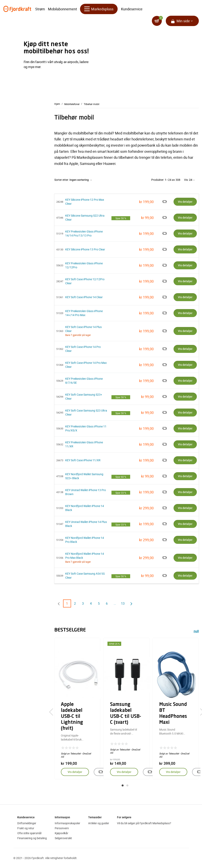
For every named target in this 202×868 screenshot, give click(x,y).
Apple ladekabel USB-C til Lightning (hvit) (72, 717)
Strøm (40, 10)
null (196, 632)
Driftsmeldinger (27, 823)
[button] (123, 785)
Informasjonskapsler (67, 823)
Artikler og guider (99, 823)
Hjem (57, 104)
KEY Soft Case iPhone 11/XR (83, 460)
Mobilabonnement (62, 10)
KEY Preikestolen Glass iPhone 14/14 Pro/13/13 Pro (84, 233)
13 (123, 603)
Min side (183, 22)
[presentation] (53, 712)
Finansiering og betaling (32, 838)
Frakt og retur (26, 828)
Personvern (62, 828)
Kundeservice (132, 10)
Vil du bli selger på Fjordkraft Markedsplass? (144, 823)
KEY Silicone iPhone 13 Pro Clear (85, 249)
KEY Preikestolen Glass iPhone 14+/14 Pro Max (84, 313)
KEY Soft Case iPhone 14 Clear (84, 297)
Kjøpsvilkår (61, 833)
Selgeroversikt (63, 838)
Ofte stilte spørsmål (29, 833)
